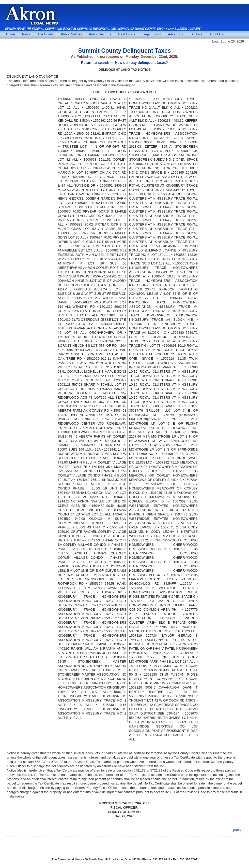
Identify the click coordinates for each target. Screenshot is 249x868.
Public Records (100, 34)
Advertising (176, 34)
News (26, 34)
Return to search (95, 63)
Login (216, 41)
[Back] (238, 830)
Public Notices (71, 34)
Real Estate (127, 34)
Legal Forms (152, 34)
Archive (197, 34)
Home (11, 34)
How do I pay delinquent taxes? (141, 63)
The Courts (45, 34)
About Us (216, 34)
